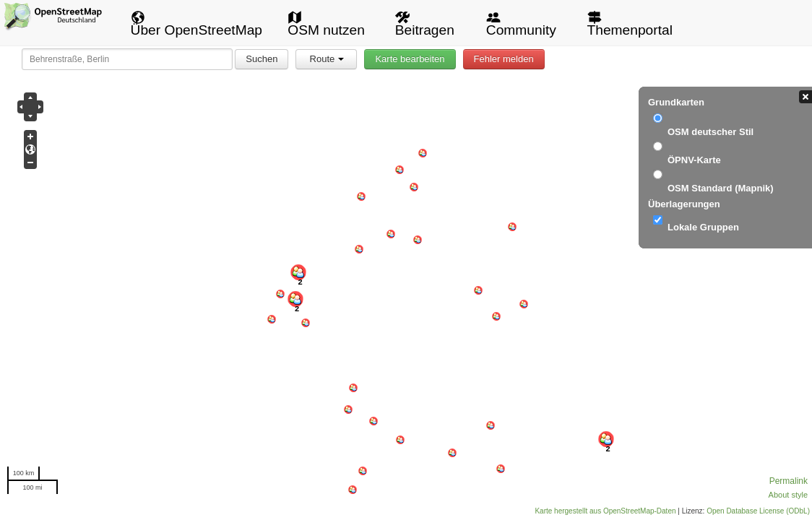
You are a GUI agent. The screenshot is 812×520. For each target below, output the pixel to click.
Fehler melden (504, 59)
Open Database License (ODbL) (758, 511)
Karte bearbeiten (410, 59)
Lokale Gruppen (703, 227)
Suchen (262, 59)
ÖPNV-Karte (694, 160)
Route (327, 59)
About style (788, 495)
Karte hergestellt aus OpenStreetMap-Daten (605, 511)
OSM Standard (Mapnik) (721, 188)
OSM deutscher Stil (710, 132)
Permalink (789, 481)
